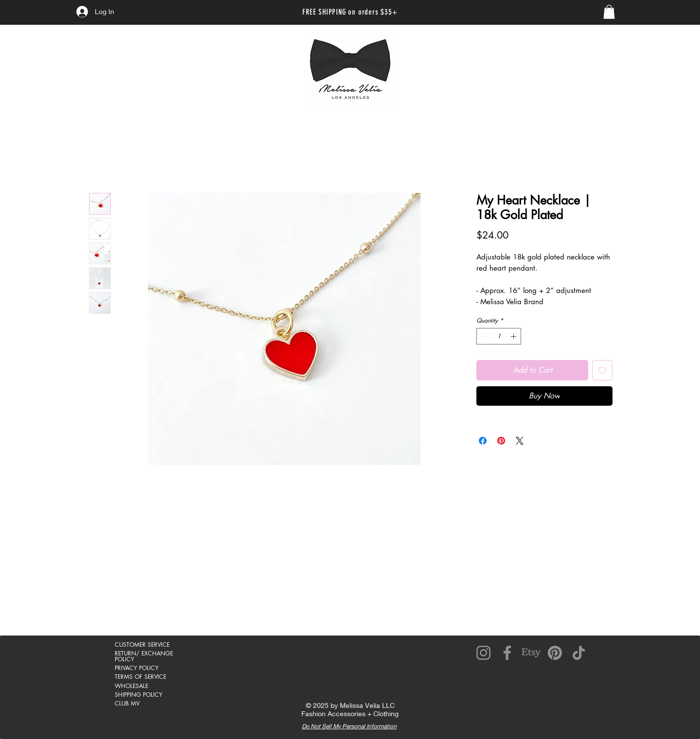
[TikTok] (579, 653)
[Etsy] (531, 653)
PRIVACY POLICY (137, 668)
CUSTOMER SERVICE (142, 644)
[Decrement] (483, 336)
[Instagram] (483, 653)
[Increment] (514, 336)
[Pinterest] (555, 653)
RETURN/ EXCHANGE (144, 653)
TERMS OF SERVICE (140, 677)
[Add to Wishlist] (602, 370)
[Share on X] (520, 441)
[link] (609, 12)
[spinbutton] (499, 336)
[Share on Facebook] (483, 441)
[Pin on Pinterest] (501, 441)
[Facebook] (507, 653)
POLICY (124, 659)
